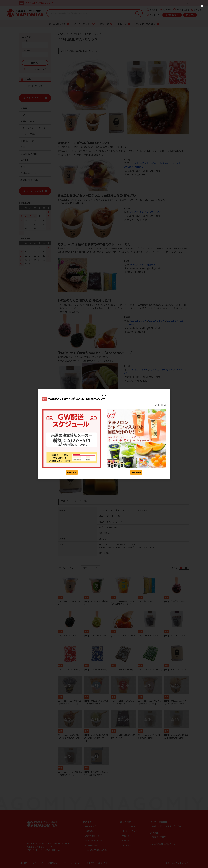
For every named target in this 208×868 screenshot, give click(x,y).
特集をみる (136, 472)
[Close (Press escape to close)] (202, 6)
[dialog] (104, 434)
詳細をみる (72, 472)
